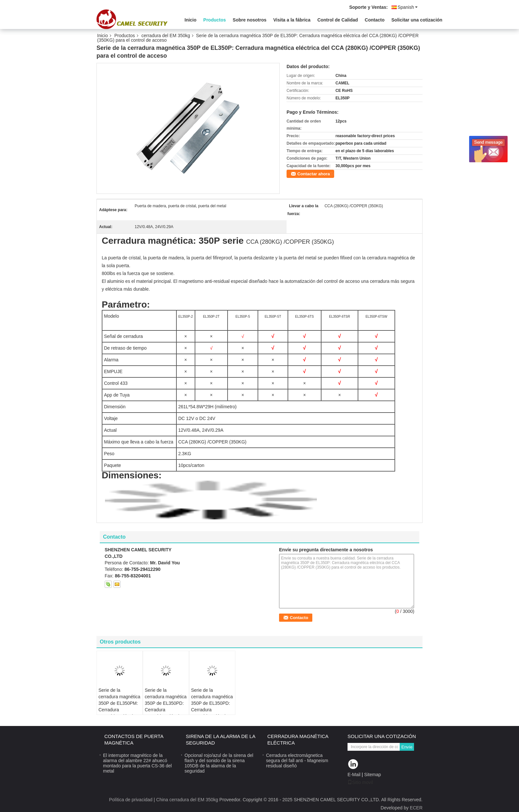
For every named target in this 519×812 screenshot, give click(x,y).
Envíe (407, 747)
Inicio (191, 20)
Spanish (408, 7)
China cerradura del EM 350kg (187, 800)
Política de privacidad (131, 800)
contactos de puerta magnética (134, 739)
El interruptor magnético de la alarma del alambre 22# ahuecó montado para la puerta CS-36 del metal (137, 763)
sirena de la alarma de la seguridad (221, 739)
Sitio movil (360, 782)
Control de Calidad (337, 20)
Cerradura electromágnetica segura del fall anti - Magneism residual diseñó (297, 761)
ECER (416, 808)
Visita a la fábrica (292, 20)
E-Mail (354, 775)
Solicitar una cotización (417, 20)
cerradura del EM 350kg (166, 36)
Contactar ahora (314, 174)
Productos (215, 20)
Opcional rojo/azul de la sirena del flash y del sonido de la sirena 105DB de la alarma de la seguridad (219, 763)
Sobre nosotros (250, 20)
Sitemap (372, 775)
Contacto (375, 20)
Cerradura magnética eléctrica (298, 739)
